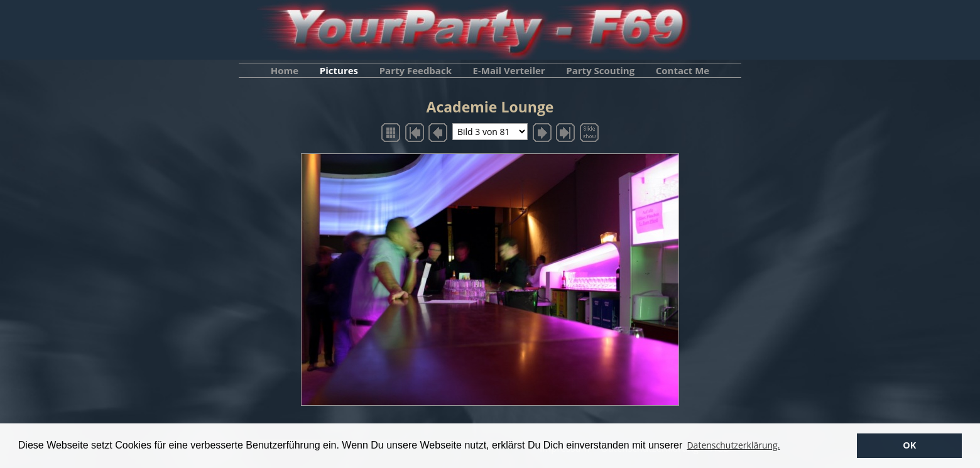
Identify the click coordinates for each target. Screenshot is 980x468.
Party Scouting (600, 70)
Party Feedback (416, 70)
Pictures (339, 70)
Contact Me (683, 70)
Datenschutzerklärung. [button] (733, 445)
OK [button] (909, 445)
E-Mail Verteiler (509, 70)
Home (285, 70)
